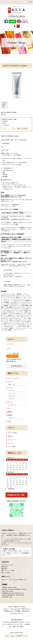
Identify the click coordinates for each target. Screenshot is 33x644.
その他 (9, 421)
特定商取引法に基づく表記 (16, 495)
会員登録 (25, 553)
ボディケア (10, 402)
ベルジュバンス (11, 440)
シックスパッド (12, 405)
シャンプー (11, 391)
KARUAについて (9, 611)
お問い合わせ (26, 611)
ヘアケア (10, 388)
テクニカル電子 (11, 446)
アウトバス (11, 399)
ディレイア (10, 443)
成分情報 (5, 176)
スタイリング (12, 396)
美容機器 (10, 415)
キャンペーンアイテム (13, 378)
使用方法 (5, 174)
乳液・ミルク (12, 384)
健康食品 (10, 412)
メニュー (5, 609)
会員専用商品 (16, 366)
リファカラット (12, 418)
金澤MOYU (10, 436)
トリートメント (12, 393)
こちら (16, 580)
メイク (9, 408)
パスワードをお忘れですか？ (14, 359)
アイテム (23, 607)
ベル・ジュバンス (15, 609)
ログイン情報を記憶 (13, 353)
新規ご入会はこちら (11, 361)
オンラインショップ (17, 613)
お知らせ (16, 607)
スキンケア (10, 382)
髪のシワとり (26, 609)
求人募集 (18, 611)
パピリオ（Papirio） (13, 433)
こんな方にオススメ (8, 170)
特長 (4, 172)
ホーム (10, 607)
